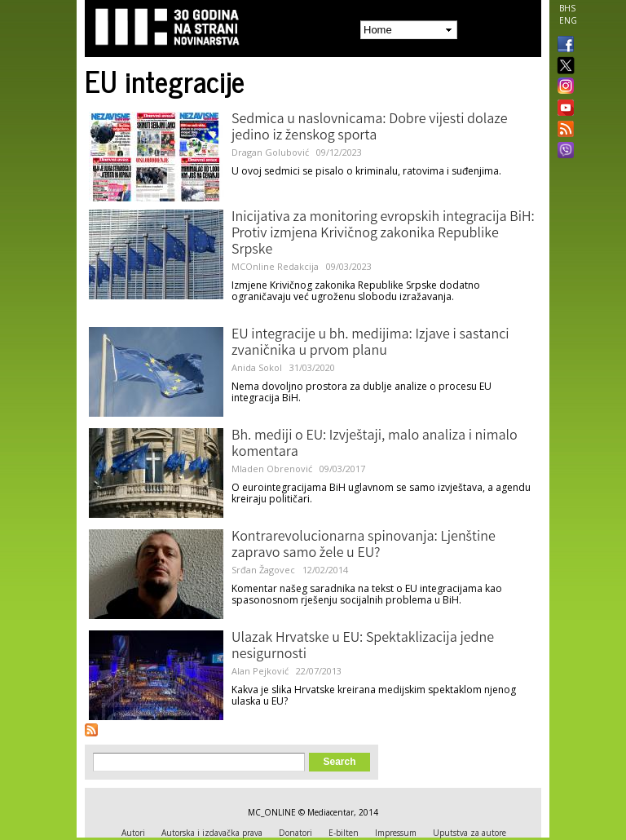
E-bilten (344, 833)
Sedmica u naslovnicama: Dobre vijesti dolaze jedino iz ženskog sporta (370, 128)
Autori (133, 833)
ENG (568, 20)
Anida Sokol (257, 367)
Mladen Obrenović (272, 469)
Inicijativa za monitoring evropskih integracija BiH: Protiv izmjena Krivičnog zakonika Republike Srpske (383, 234)
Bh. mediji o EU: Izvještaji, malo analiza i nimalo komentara (375, 444)
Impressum (396, 833)
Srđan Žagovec (263, 570)
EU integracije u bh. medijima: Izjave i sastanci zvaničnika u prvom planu (370, 343)
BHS (567, 8)
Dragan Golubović (270, 152)
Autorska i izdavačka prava (212, 833)
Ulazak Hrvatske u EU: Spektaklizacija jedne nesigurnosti (363, 647)
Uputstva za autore (469, 833)
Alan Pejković (260, 671)
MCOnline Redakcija (275, 266)
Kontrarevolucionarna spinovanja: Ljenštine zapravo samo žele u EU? (364, 546)
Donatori (295, 833)
